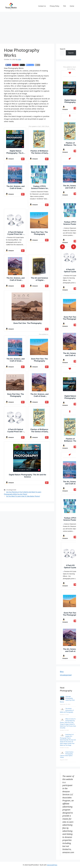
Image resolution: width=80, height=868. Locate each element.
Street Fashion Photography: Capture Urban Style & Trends (67, 755)
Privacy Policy (55, 6)
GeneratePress (52, 865)
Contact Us (42, 6)
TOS (64, 6)
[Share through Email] (37, 65)
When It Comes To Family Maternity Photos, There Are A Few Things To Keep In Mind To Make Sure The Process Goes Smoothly (68, 723)
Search (63, 49)
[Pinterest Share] (15, 65)
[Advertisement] (40, 27)
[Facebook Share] (8, 65)
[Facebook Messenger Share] (30, 65)
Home (72, 6)
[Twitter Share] (22, 65)
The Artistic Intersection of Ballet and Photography (67, 710)
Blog (62, 672)
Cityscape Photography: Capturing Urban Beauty (67, 699)
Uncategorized (66, 675)
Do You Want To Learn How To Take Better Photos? (23, 496)
